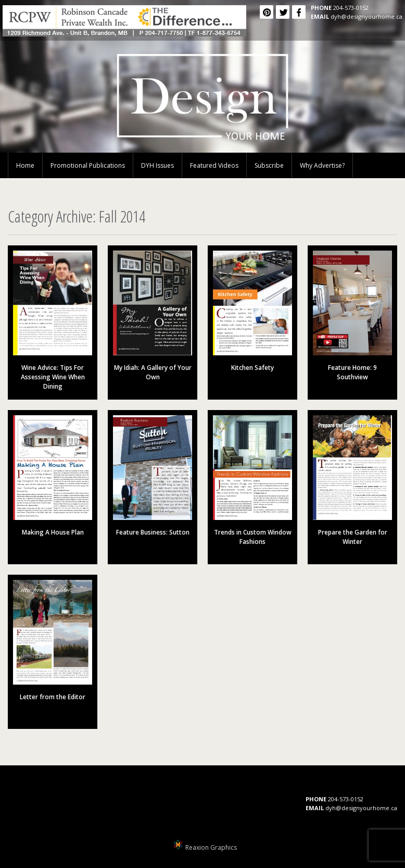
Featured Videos (214, 165)
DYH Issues (157, 165)
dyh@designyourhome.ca (366, 16)
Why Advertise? (322, 165)
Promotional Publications (88, 165)
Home (25, 165)
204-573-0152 (351, 8)
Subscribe (269, 165)
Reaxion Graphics (211, 847)
